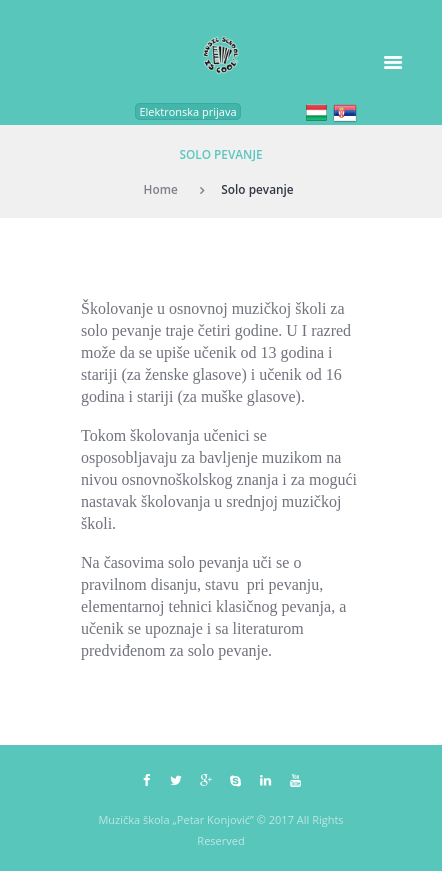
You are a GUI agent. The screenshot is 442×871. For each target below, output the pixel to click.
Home (161, 189)
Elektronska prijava (187, 111)
